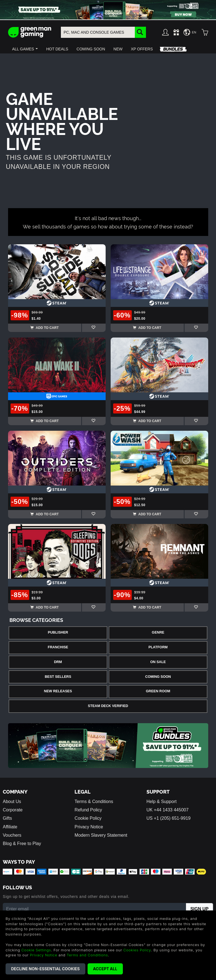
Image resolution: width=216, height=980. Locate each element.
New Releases (58, 691)
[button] (25, 49)
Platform (158, 647)
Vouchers (12, 835)
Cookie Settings (36, 950)
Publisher (58, 632)
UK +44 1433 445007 (168, 810)
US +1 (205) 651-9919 (169, 818)
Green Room (158, 691)
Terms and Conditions (87, 955)
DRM (58, 662)
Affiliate (10, 827)
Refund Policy (88, 810)
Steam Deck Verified (108, 706)
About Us (12, 802)
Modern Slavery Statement (101, 835)
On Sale (158, 662)
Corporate (13, 810)
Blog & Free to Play (22, 844)
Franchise (58, 647)
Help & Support (162, 802)
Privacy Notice (89, 827)
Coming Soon (158, 677)
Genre (158, 632)
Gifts (7, 818)
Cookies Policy (137, 950)
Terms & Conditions (94, 802)
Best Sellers (58, 677)
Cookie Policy (88, 818)
